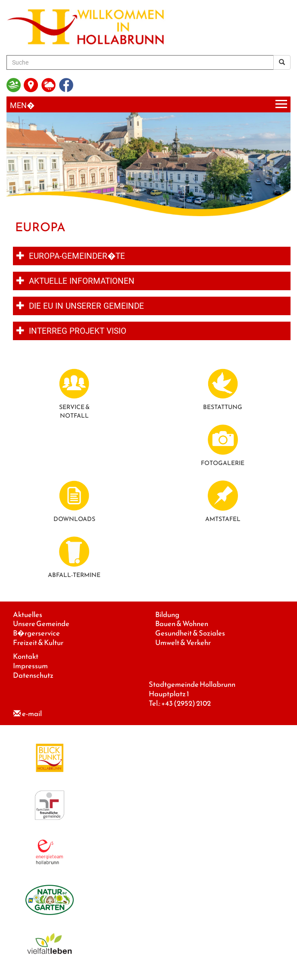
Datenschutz (33, 675)
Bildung (167, 615)
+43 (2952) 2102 (186, 703)
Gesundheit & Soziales (190, 633)
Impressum (30, 666)
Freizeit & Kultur (38, 643)
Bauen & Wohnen (182, 624)
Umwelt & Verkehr (183, 643)
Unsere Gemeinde (41, 624)
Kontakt (26, 656)
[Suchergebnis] (282, 62)
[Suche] (140, 62)
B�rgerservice (36, 633)
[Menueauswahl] (148, 104)
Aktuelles (28, 615)
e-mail (32, 714)
